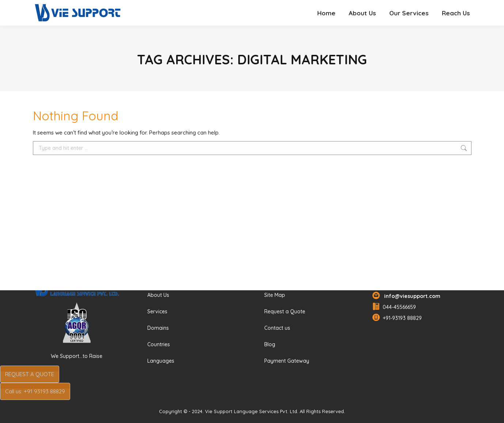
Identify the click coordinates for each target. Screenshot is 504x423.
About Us (158, 295)
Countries (159, 344)
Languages (161, 361)
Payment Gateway (287, 361)
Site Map (275, 295)
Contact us (277, 328)
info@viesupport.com (411, 296)
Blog (270, 344)
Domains (158, 328)
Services (157, 311)
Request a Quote (285, 311)
